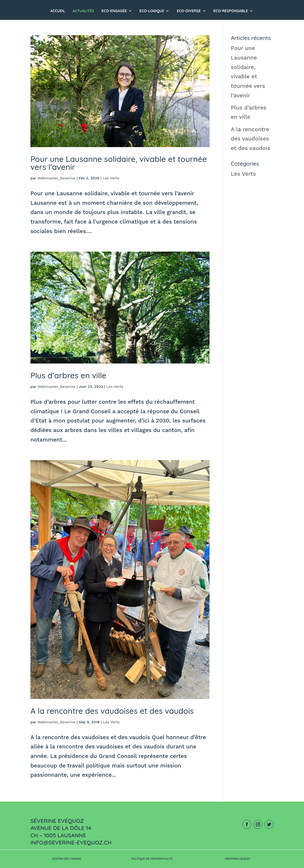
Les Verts (111, 178)
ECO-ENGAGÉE (114, 11)
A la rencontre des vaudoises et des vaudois (112, 711)
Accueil (58, 11)
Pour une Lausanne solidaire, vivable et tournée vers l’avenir (119, 163)
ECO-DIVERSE (189, 11)
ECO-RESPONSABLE (231, 11)
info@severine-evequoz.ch (71, 842)
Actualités (83, 11)
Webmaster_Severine (56, 178)
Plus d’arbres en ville (68, 375)
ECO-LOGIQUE (152, 11)
